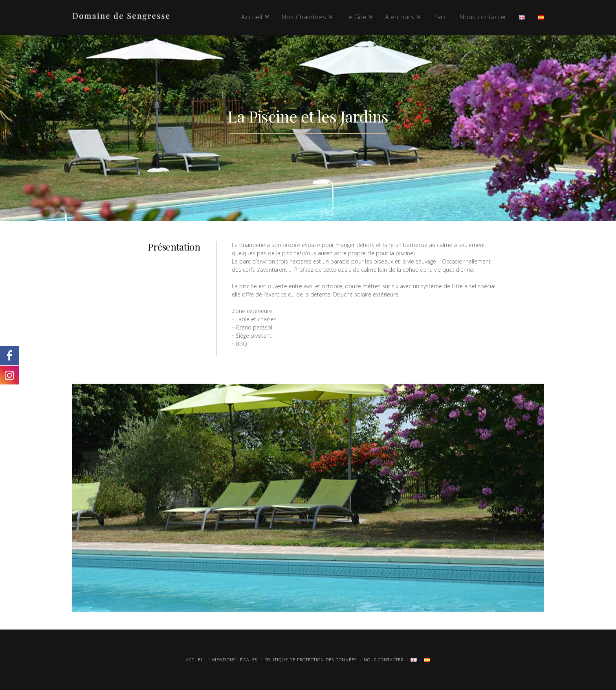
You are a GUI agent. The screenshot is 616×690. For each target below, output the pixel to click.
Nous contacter (384, 660)
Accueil (195, 660)
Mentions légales (235, 660)
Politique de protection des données (311, 660)
